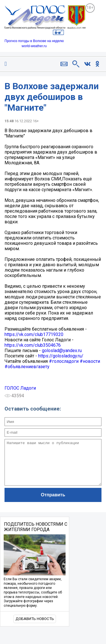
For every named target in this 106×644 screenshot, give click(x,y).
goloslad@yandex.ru (62, 351)
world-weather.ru (34, 46)
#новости (90, 361)
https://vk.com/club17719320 (34, 334)
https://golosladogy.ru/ (61, 356)
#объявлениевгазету (27, 367)
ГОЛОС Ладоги (20, 388)
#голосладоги (64, 361)
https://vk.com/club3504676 (33, 345)
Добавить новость (35, 627)
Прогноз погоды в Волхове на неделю (34, 41)
